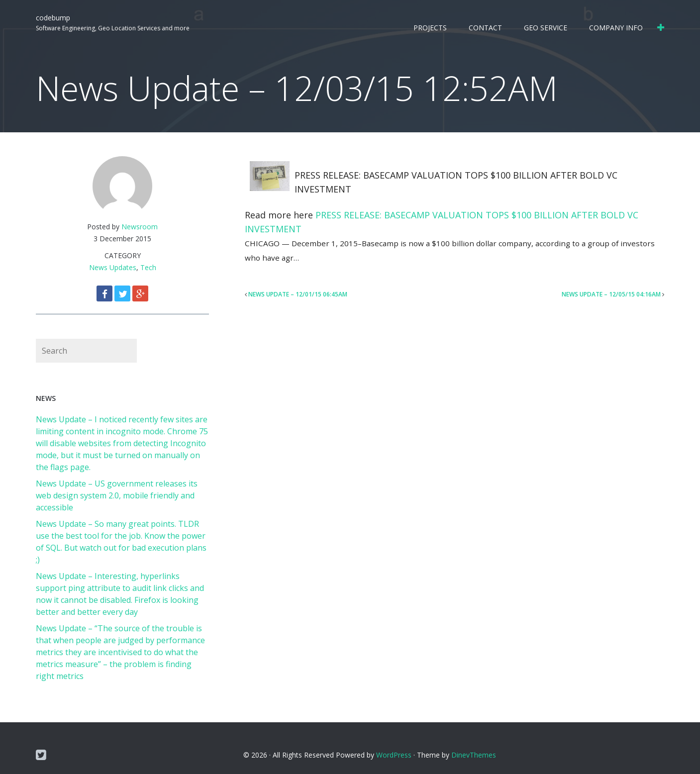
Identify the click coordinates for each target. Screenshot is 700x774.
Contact (485, 28)
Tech (148, 267)
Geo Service (546, 28)
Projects (430, 28)
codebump (53, 18)
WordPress (394, 755)
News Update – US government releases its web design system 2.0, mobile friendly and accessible (117, 495)
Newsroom (140, 227)
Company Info (616, 28)
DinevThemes (474, 755)
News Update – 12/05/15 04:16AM (611, 294)
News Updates (113, 267)
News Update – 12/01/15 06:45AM (298, 294)
